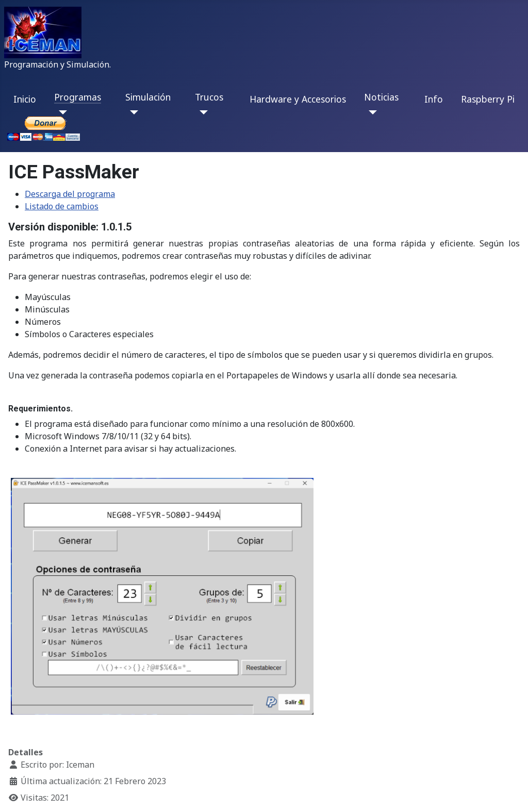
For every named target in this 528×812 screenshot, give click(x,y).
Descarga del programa (70, 194)
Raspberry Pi (488, 99)
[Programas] (61, 112)
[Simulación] (132, 112)
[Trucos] (201, 112)
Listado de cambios (62, 206)
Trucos (209, 97)
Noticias (381, 97)
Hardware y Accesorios (298, 99)
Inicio (25, 99)
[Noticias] (370, 112)
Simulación (148, 97)
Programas (78, 97)
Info (434, 99)
